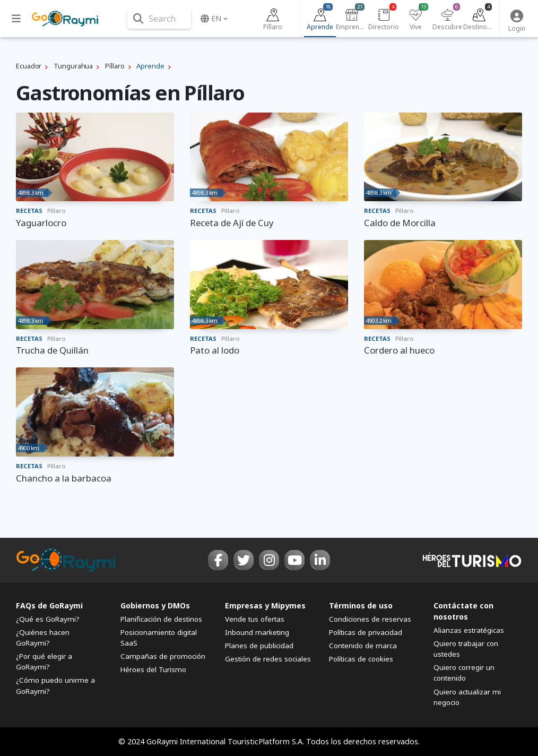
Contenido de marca (363, 646)
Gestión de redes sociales (268, 659)
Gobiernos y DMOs (155, 605)
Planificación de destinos (161, 619)
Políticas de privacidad (366, 632)
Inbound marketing (257, 632)
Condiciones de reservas (370, 619)
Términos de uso (361, 605)
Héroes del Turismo (153, 669)
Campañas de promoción (163, 656)
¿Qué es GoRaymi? (48, 619)
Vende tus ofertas (255, 619)
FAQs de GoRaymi (49, 605)
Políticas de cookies (361, 659)
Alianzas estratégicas (469, 630)
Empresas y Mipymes (265, 605)
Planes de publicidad (259, 646)
